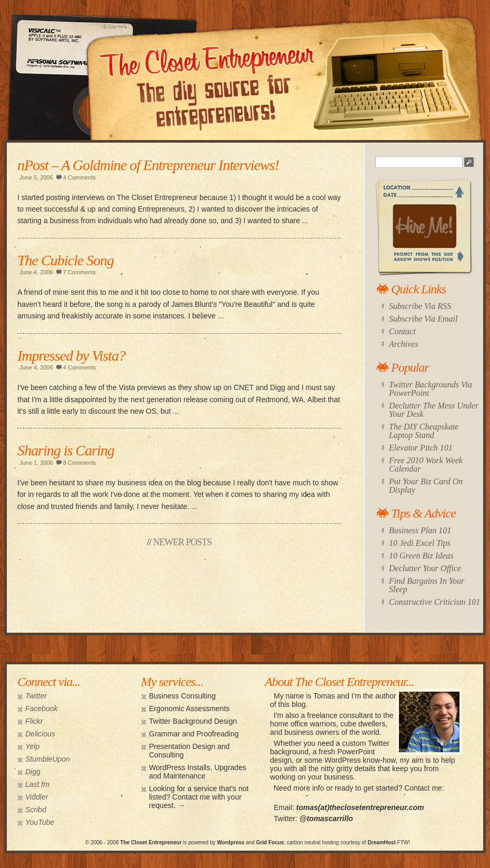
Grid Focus (270, 842)
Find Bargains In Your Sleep (427, 585)
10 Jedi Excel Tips (420, 543)
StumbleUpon (48, 759)
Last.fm (37, 784)
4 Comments (79, 177)
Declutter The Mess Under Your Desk (434, 410)
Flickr (34, 721)
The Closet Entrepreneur (151, 842)
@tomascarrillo (326, 819)
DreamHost (381, 842)
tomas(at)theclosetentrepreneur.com (360, 807)
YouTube (40, 822)
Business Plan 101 (420, 530)
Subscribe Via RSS (420, 306)
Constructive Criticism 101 (434, 602)
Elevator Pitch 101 (421, 448)
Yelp (32, 746)
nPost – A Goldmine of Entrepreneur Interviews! (148, 165)
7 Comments (79, 272)
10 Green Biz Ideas (421, 556)
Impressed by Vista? (71, 356)
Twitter (36, 696)
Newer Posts (183, 542)
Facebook (41, 709)
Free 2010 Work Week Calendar (426, 465)
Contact (402, 331)
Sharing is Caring (66, 450)
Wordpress (231, 842)
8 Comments (79, 463)
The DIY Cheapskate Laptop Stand (424, 431)
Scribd (36, 810)
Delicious (40, 734)
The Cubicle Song (66, 260)
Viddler (37, 797)
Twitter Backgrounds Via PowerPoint (431, 389)
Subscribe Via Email (423, 319)
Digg (33, 772)
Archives (403, 344)
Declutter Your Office (425, 568)
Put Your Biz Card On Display (426, 486)
